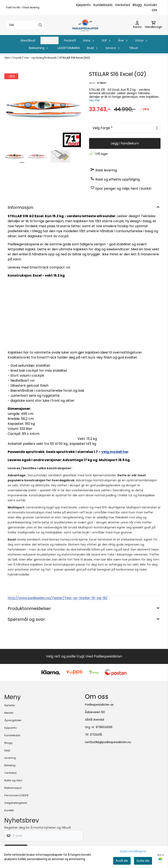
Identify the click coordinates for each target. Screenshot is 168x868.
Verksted (123, 5)
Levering (10, 758)
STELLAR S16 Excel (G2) (74, 58)
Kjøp (7, 750)
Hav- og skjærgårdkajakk (41, 58)
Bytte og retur (13, 780)
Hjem (8, 58)
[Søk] (25, 25)
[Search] (40, 25)
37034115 (96, 735)
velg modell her (115, 452)
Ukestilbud (28, 40)
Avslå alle (122, 861)
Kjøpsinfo (83, 5)
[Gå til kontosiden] (137, 25)
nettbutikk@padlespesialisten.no (108, 742)
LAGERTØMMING (69, 48)
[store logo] (85, 25)
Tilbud (133, 48)
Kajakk (18, 58)
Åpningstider (13, 720)
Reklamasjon (13, 788)
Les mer (95, 100)
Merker (9, 713)
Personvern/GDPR (16, 795)
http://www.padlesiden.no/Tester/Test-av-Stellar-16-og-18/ (58, 598)
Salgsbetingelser (16, 803)
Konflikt (9, 810)
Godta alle (143, 861)
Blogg (137, 5)
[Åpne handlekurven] (154, 25)
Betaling (10, 765)
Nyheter (10, 705)
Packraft (70, 40)
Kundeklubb (103, 5)
